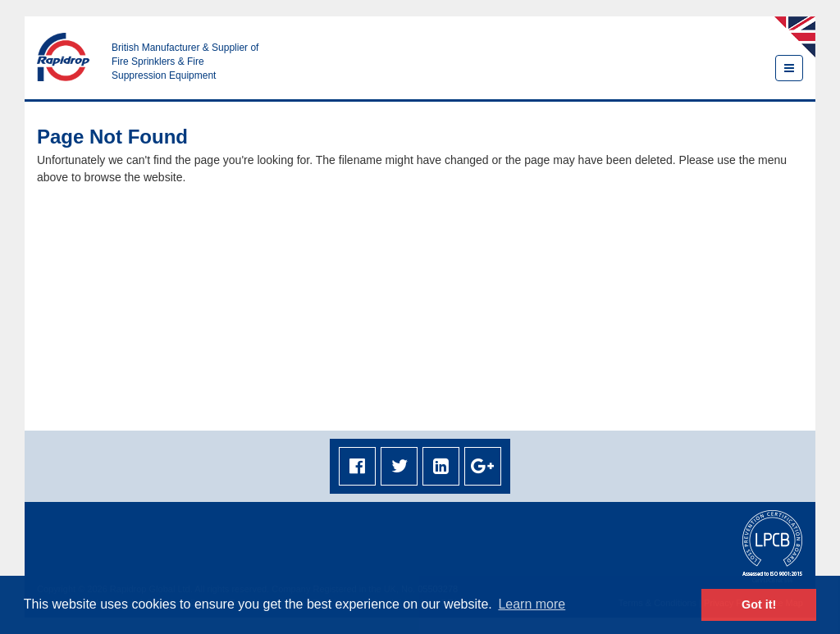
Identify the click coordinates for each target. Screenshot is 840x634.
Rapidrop (63, 57)
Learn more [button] (532, 604)
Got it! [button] (759, 604)
